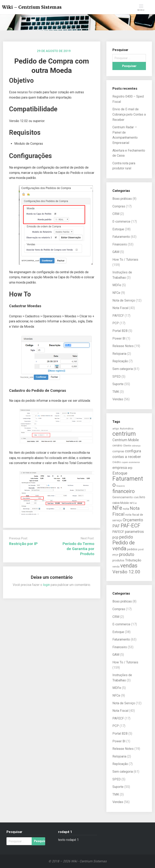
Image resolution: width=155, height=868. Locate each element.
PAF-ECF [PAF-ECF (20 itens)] (130, 526)
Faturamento (121, 237)
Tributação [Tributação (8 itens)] (133, 560)
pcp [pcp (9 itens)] (115, 537)
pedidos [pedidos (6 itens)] (132, 549)
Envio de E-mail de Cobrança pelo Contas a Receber (129, 114)
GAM (116, 252)
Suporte (118, 384)
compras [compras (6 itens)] (118, 451)
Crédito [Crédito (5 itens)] (117, 462)
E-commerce (121, 222)
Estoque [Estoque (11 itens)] (120, 473)
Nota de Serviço (124, 300)
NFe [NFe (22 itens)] (117, 508)
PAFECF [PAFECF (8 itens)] (118, 532)
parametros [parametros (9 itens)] (134, 532)
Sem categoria (123, 369)
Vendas (118, 399)
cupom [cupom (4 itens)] (125, 462)
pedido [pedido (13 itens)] (126, 537)
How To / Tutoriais (125, 260)
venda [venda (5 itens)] (116, 567)
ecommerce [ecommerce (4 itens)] (134, 462)
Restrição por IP (23, 544)
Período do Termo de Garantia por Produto (78, 549)
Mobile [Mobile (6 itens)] (125, 503)
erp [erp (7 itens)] (130, 468)
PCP (116, 323)
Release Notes (123, 346)
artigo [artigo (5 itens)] (116, 429)
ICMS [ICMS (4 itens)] (136, 498)
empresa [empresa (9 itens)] (120, 468)
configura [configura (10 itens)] (133, 451)
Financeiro (120, 244)
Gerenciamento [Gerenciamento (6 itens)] (123, 497)
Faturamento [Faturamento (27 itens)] (128, 482)
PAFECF (118, 316)
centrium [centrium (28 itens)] (124, 434)
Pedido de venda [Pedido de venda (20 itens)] (124, 546)
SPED (117, 377)
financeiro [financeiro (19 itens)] (124, 491)
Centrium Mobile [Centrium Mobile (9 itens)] (126, 440)
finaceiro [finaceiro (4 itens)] (121, 486)
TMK (116, 392)
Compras (119, 206)
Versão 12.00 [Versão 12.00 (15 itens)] (126, 572)
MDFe (117, 285)
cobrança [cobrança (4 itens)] (136, 446)
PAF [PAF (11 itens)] (116, 526)
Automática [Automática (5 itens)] (127, 429)
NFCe (116, 293)
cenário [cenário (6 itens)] (117, 446)
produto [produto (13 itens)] (127, 554)
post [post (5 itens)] (141, 549)
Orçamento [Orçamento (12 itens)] (133, 520)
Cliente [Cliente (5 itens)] (127, 446)
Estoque (118, 229)
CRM (116, 214)
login (46, 585)
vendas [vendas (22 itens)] (129, 566)
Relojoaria (119, 354)
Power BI (119, 338)
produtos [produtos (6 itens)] (118, 560)
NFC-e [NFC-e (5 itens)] (133, 503)
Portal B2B (120, 331)
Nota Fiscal (120, 308)
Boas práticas (122, 199)
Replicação (120, 361)
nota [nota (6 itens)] (126, 509)
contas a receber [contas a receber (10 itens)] (127, 457)
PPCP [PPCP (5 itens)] (115, 555)
